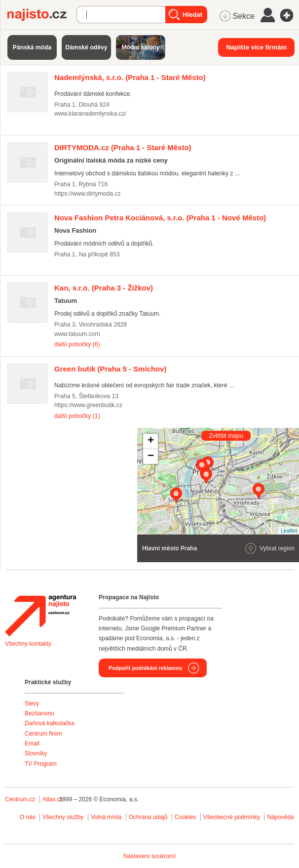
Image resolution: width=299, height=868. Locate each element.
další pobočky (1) (77, 416)
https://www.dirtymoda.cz (88, 194)
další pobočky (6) (77, 344)
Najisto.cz (42, 15)
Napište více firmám (256, 47)
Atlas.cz (53, 799)
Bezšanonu (39, 713)
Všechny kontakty (28, 644)
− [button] (151, 456)
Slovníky (36, 753)
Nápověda (280, 817)
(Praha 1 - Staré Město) (130, 77)
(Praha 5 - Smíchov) (111, 369)
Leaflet (289, 531)
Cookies (185, 817)
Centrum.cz (20, 799)
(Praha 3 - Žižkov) (104, 288)
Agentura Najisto (40, 616)
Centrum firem (43, 734)
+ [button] (151, 441)
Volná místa (106, 817)
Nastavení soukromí (150, 856)
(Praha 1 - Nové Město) (160, 218)
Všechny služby (64, 817)
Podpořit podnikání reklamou (145, 668)
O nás (28, 817)
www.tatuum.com (77, 334)
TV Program (41, 764)
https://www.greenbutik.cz (88, 405)
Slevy (32, 703)
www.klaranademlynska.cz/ (90, 114)
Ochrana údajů (148, 817)
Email (32, 744)
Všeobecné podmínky (232, 817)
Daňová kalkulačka (50, 723)
